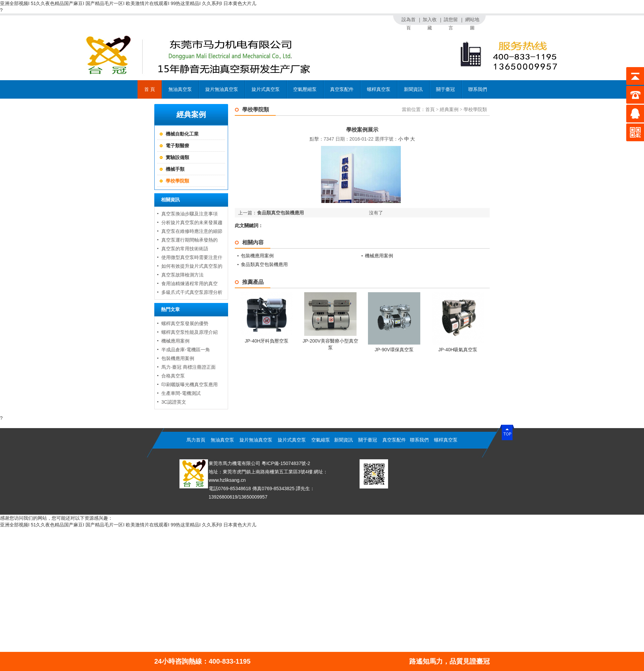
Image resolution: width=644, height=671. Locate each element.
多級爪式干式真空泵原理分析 (192, 292)
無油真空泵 (180, 93)
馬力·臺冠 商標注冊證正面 (189, 367)
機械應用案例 (175, 341)
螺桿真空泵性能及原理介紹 (190, 332)
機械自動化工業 (182, 134)
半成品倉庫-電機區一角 (186, 350)
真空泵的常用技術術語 (185, 249)
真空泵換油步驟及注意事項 (190, 214)
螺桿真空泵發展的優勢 (185, 323)
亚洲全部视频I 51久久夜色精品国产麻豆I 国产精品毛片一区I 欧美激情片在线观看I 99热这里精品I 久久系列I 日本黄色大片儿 (128, 3)
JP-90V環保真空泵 (394, 350)
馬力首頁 (196, 440)
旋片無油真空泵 (222, 89)
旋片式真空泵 (266, 89)
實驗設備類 (177, 157)
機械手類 (175, 169)
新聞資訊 (413, 93)
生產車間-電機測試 (181, 393)
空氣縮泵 (321, 440)
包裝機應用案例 (178, 358)
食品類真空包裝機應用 (280, 213)
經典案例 (449, 110)
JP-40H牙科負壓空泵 (267, 341)
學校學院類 (177, 181)
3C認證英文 (174, 402)
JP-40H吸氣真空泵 (458, 350)
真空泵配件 (342, 93)
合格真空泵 (173, 376)
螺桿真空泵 (379, 89)
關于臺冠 (445, 89)
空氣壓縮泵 (305, 89)
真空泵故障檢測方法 (182, 275)
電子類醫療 (177, 146)
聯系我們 (478, 89)
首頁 (430, 110)
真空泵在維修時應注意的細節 (192, 231)
